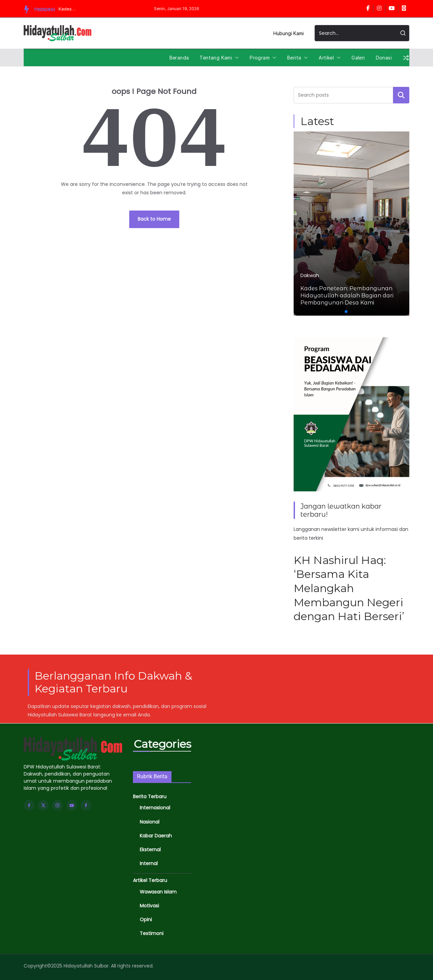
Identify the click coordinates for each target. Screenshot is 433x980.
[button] (235, 58)
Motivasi (149, 906)
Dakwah (310, 275)
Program (260, 58)
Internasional (155, 808)
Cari (401, 95)
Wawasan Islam (158, 892)
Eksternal (150, 850)
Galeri (358, 58)
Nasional (150, 822)
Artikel (326, 58)
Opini (146, 920)
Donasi (384, 58)
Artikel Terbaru (150, 880)
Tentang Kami (216, 58)
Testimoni (152, 933)
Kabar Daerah (156, 836)
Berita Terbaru (150, 797)
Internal (149, 863)
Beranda (179, 58)
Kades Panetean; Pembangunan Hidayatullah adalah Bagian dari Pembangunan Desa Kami (74, 9)
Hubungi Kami (289, 33)
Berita (294, 58)
